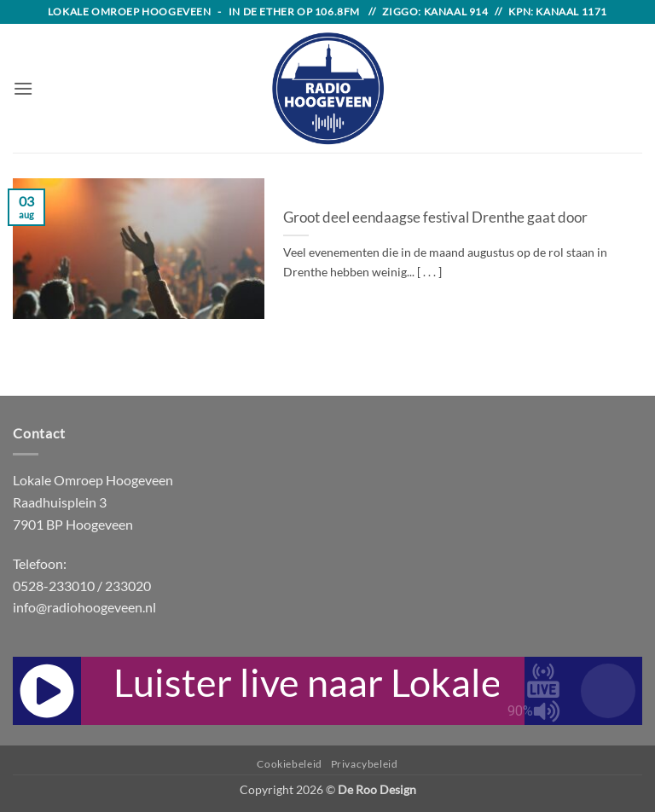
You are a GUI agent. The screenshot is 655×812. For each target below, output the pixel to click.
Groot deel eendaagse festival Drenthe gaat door (435, 217)
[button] (23, 88)
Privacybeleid (365, 764)
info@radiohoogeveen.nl (84, 607)
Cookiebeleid (289, 764)
